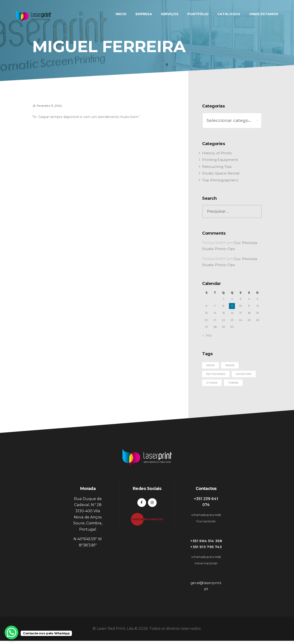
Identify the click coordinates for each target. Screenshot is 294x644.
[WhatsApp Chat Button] (11, 633)
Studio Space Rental (221, 171)
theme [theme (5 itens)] (233, 380)
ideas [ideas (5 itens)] (211, 362)
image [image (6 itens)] (230, 362)
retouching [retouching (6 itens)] (216, 371)
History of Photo (217, 151)
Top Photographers (220, 178)
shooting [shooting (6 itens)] (244, 371)
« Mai (207, 332)
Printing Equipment (221, 158)
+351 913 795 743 (206, 550)
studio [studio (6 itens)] (212, 380)
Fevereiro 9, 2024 (52, 106)
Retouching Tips (217, 165)
